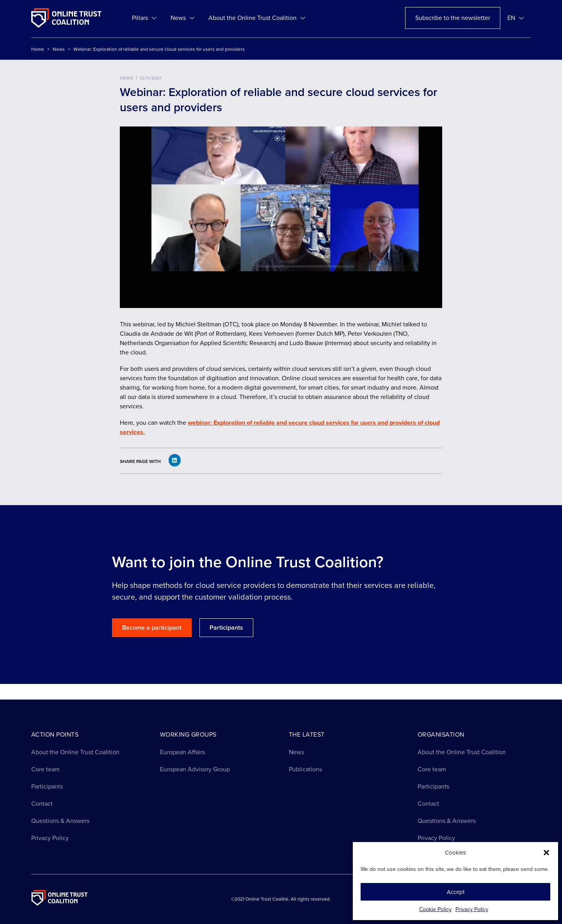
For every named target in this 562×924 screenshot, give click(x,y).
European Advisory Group (195, 769)
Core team (45, 769)
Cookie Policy (435, 909)
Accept (456, 892)
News (182, 18)
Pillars (144, 18)
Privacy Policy (472, 909)
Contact (42, 804)
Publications (305, 769)
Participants (47, 786)
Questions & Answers (60, 821)
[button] (546, 853)
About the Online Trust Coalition (257, 18)
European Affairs (182, 752)
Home (38, 49)
